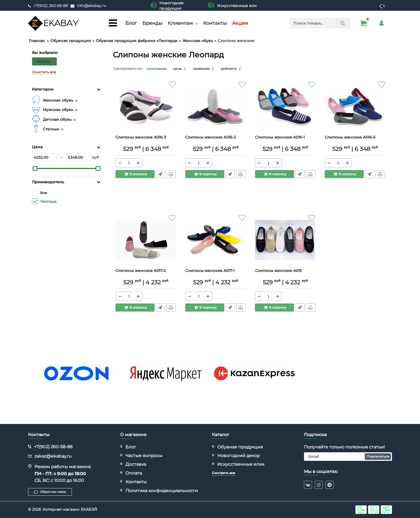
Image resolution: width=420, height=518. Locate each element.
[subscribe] (348, 457)
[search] (320, 23)
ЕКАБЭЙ (89, 509)
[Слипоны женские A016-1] (285, 109)
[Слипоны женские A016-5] (355, 109)
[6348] (79, 157)
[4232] (44, 157)
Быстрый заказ (160, 175)
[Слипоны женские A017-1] (215, 242)
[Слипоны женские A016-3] (146, 109)
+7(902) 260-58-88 (51, 6)
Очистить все (44, 72)
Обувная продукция (240, 447)
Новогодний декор (239, 456)
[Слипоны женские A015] (285, 242)
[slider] (35, 168)
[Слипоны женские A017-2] (146, 242)
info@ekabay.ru (92, 6)
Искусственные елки (241, 464)
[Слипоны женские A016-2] (215, 109)
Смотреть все (224, 473)
